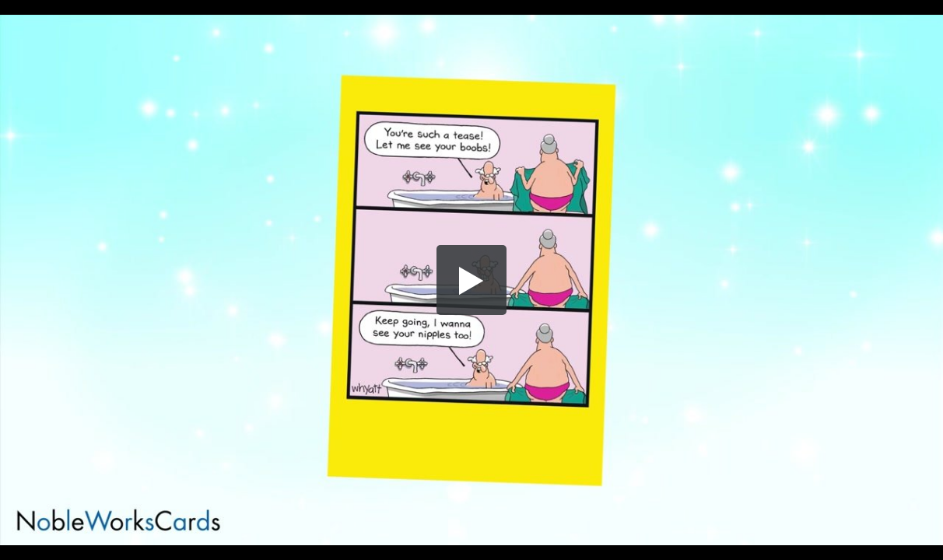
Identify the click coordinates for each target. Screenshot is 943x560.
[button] (471, 280)
